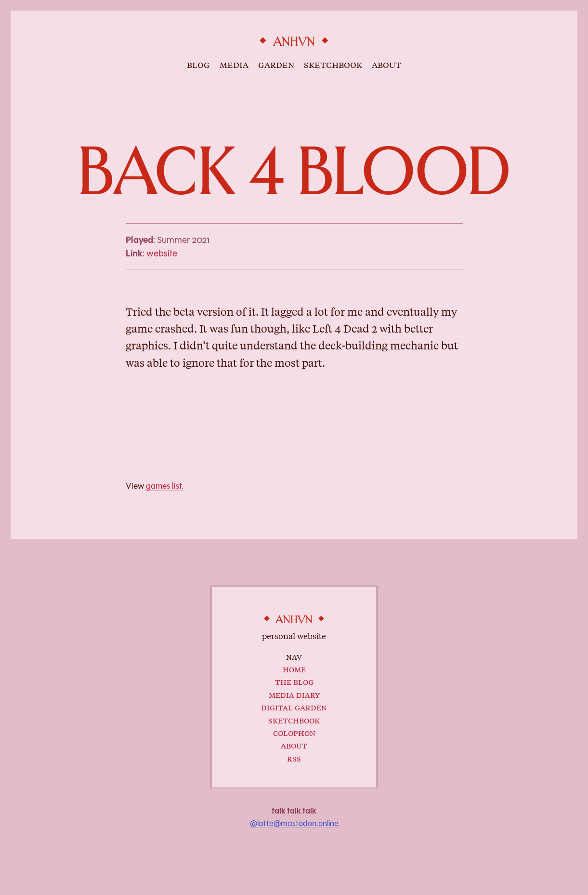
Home (294, 669)
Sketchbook (294, 720)
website (162, 253)
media (234, 64)
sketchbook (333, 64)
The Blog (294, 681)
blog (198, 64)
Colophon (294, 732)
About (294, 745)
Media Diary (294, 694)
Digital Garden (294, 707)
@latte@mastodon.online (294, 823)
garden (276, 64)
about (386, 64)
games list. (165, 486)
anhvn (294, 42)
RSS (294, 758)
